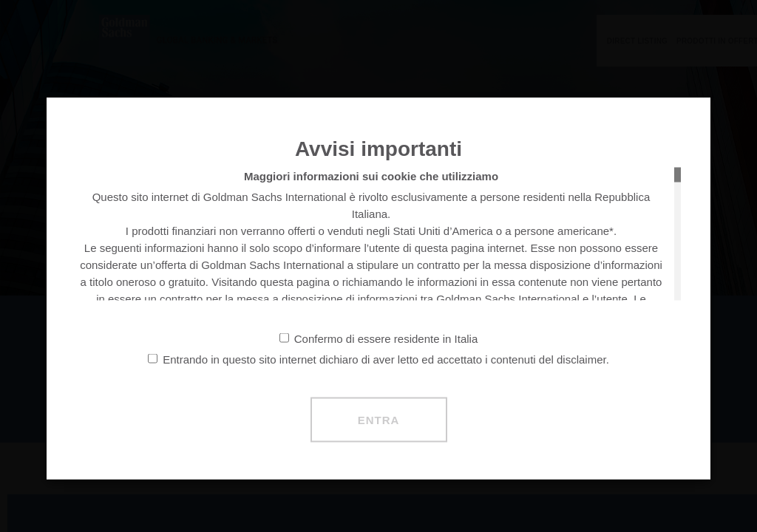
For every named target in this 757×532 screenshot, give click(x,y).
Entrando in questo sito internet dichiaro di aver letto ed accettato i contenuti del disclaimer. (378, 359)
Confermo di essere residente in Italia (378, 339)
